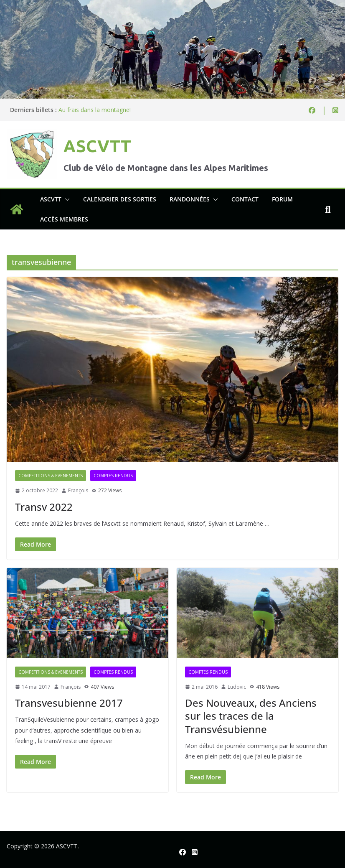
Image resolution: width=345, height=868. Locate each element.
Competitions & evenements (51, 476)
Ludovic (237, 687)
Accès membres (64, 219)
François (78, 490)
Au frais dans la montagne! (95, 110)
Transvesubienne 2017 (69, 703)
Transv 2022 (44, 507)
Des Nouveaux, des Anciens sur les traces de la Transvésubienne (251, 716)
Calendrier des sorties (120, 199)
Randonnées (190, 199)
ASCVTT (97, 146)
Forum (282, 199)
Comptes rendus (113, 476)
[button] (66, 199)
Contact (245, 199)
